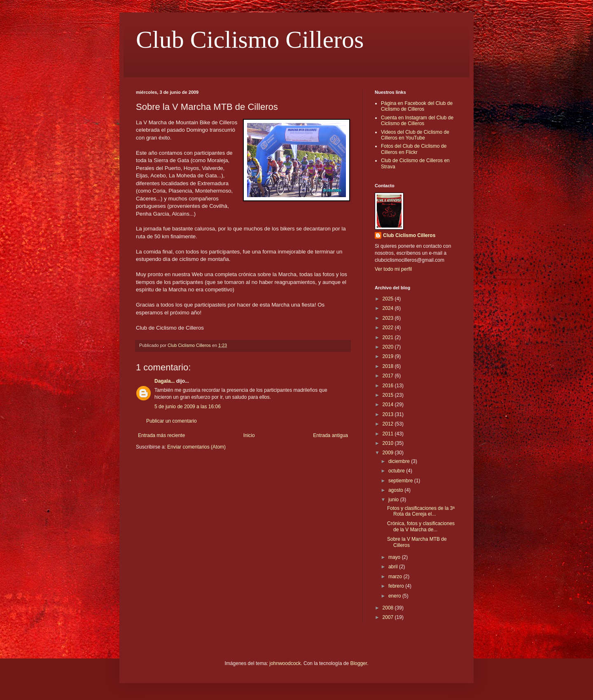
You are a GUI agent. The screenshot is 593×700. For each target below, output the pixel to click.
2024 (389, 308)
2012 (389, 424)
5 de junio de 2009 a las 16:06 (188, 407)
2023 (389, 318)
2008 (389, 608)
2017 (389, 376)
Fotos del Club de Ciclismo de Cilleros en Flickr (414, 149)
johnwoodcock (285, 663)
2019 (389, 356)
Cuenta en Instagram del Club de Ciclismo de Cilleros (417, 121)
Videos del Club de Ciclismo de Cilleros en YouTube (415, 135)
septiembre (401, 481)
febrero (397, 586)
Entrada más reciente (161, 435)
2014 (389, 405)
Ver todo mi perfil (393, 269)
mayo (395, 557)
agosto (396, 490)
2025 (389, 299)
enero (395, 596)
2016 (389, 386)
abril (394, 567)
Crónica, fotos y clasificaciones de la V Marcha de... (421, 526)
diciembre (400, 461)
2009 (389, 453)
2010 (389, 443)
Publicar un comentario (172, 421)
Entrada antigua (330, 435)
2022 (389, 328)
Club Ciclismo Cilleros (250, 40)
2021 (389, 337)
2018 (389, 366)
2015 (389, 395)
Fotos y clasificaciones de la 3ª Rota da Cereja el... (421, 511)
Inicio (249, 435)
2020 (389, 347)
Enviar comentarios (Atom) (196, 447)
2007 (389, 617)
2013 (389, 414)
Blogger (358, 663)
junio (394, 500)
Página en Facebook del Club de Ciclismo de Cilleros (417, 106)
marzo (396, 577)
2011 (389, 434)
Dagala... (165, 381)
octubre (397, 471)
